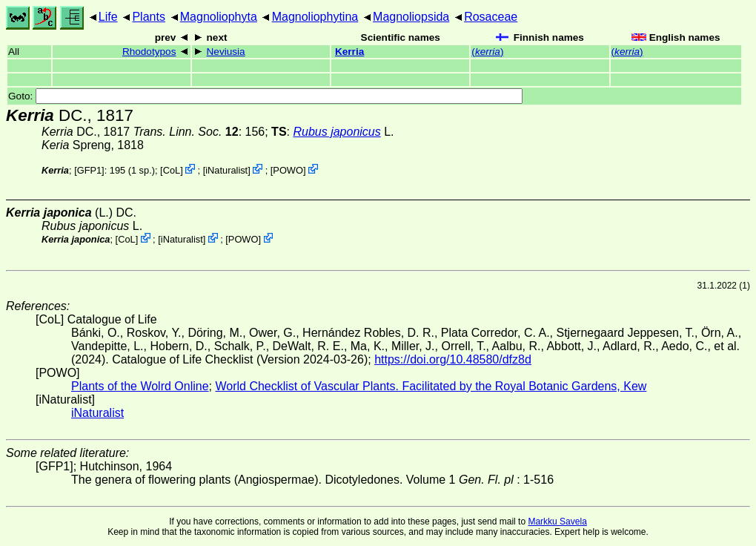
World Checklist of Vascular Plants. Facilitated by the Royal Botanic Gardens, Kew (431, 386)
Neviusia (226, 52)
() (487, 52)
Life (108, 17)
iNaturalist (226, 170)
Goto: (265, 96)
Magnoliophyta (219, 17)
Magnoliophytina (315, 17)
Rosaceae (491, 17)
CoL (172, 170)
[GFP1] (89, 170)
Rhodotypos (149, 52)
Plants (148, 17)
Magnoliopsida (411, 17)
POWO (288, 170)
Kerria (349, 52)
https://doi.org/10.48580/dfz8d (453, 359)
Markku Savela (557, 522)
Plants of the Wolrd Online (140, 386)
